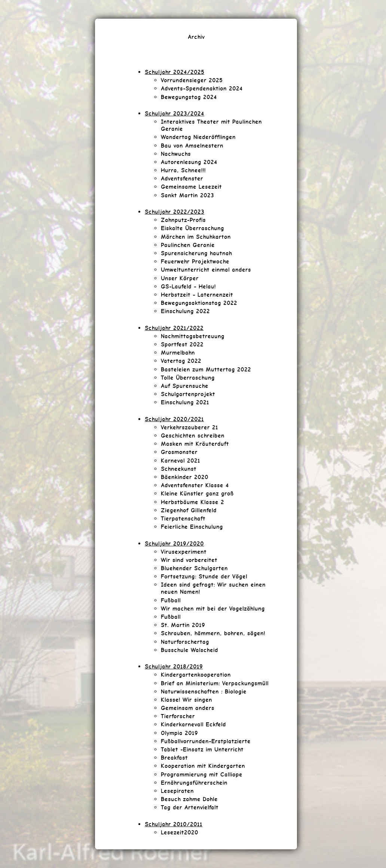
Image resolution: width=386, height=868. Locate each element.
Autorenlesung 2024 (189, 162)
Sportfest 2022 (182, 344)
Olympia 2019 (179, 733)
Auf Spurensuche (185, 386)
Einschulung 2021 (185, 402)
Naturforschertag (185, 642)
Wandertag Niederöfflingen (198, 137)
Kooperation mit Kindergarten (203, 766)
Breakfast (174, 758)
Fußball (171, 600)
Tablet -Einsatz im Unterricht (202, 749)
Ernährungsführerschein (194, 783)
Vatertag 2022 (181, 361)
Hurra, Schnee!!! (183, 170)
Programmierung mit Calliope (202, 774)
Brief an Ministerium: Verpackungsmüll (215, 683)
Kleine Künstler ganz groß (197, 493)
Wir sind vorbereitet (189, 560)
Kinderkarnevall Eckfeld (193, 724)
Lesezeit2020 (180, 832)
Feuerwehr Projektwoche (195, 261)
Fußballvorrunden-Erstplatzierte (206, 741)
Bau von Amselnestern (192, 146)
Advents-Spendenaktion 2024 (202, 88)
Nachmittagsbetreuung (193, 336)
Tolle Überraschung (188, 378)
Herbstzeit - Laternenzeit (197, 295)
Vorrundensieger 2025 (192, 80)
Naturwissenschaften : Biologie (204, 691)
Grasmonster (179, 452)
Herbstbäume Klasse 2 (192, 502)
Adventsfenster (182, 178)
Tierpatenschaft (183, 518)
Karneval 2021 (180, 461)
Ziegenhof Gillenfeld (189, 510)
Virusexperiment (184, 552)
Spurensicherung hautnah (196, 253)
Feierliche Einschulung (192, 527)
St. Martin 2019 (183, 625)
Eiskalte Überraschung (192, 228)
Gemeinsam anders (188, 708)
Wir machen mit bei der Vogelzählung (213, 608)
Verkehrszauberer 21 (189, 427)
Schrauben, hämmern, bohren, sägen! (213, 633)
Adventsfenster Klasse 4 (195, 485)
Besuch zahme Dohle (189, 799)
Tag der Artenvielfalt (190, 807)
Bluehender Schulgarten (194, 568)
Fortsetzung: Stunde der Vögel (204, 576)
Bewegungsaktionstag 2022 (199, 303)
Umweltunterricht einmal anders (206, 270)
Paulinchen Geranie (188, 245)
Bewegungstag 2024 (189, 97)
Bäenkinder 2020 (185, 477)
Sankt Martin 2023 (187, 195)
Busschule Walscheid (189, 650)
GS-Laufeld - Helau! (188, 286)
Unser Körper (180, 278)
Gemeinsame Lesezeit (191, 187)
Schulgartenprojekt (188, 394)
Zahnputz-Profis (183, 220)
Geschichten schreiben (193, 435)
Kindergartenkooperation (196, 675)
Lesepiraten (177, 791)
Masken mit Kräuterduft (195, 444)
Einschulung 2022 (185, 311)
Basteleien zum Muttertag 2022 (206, 369)
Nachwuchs (176, 154)
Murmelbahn (178, 353)
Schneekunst (179, 469)
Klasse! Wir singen (186, 700)
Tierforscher (178, 716)
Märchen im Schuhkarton (196, 237)
